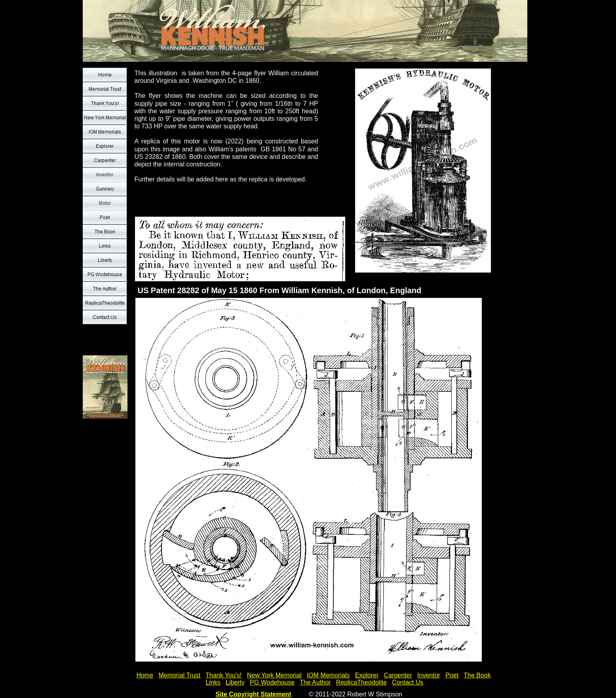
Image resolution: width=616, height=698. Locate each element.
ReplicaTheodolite (361, 682)
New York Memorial (274, 675)
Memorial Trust (179, 675)
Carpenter (398, 675)
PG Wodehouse (272, 682)
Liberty (235, 682)
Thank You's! (223, 675)
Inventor (429, 675)
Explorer (367, 675)
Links (213, 682)
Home (145, 675)
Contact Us (408, 682)
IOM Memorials (328, 675)
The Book (477, 675)
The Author (315, 682)
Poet (452, 675)
